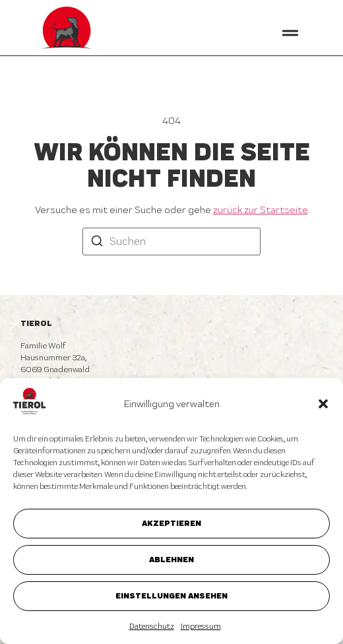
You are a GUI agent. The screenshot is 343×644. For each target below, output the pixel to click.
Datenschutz (152, 626)
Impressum (201, 626)
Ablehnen (171, 559)
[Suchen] (97, 242)
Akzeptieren (171, 523)
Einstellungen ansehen (171, 596)
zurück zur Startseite (261, 210)
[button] (323, 404)
